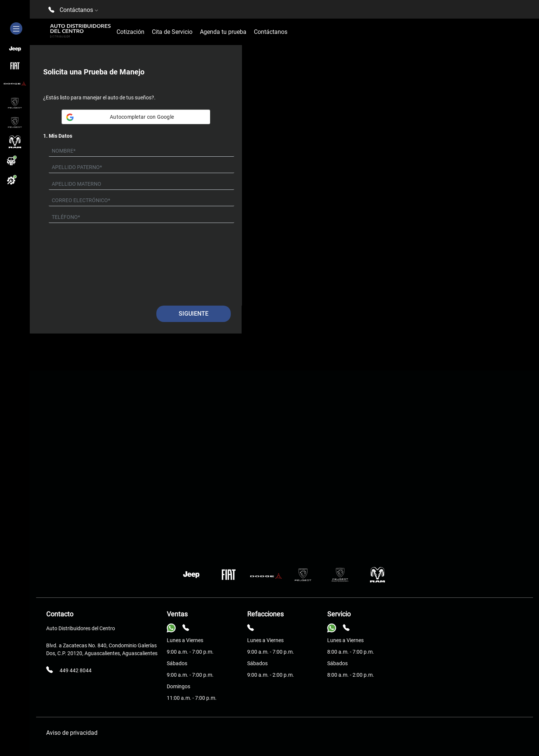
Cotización (130, 32)
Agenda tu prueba (223, 32)
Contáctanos (271, 32)
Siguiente (194, 314)
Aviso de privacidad (72, 733)
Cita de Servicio (172, 32)
